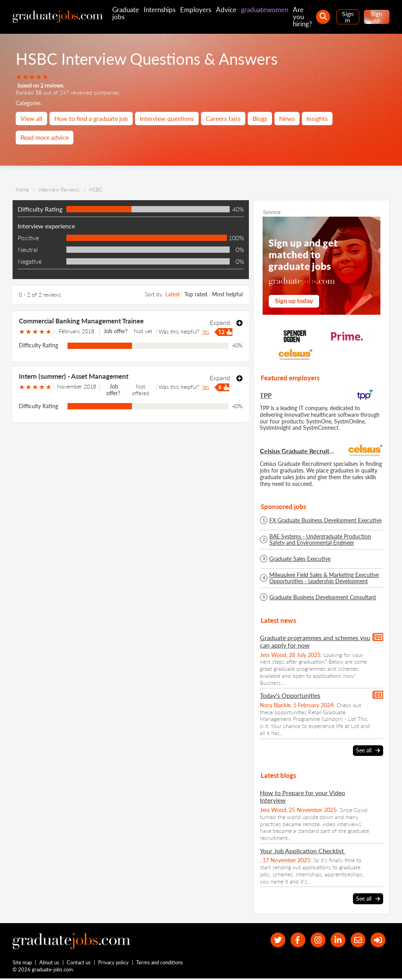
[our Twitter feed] (272, 940)
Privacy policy (114, 964)
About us (50, 964)
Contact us (79, 964)
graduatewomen (265, 10)
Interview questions (167, 118)
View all (31, 118)
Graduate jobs (126, 13)
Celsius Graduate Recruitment (298, 451)
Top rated (196, 294)
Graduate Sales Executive (300, 559)
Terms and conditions (160, 964)
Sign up (376, 17)
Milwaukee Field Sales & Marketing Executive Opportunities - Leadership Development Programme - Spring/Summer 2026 (324, 578)
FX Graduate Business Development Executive (325, 520)
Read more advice (45, 137)
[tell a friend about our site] (356, 940)
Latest (173, 294)
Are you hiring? (302, 17)
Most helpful (227, 294)
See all (368, 750)
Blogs (260, 118)
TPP (266, 395)
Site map (22, 964)
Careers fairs (223, 118)
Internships (160, 10)
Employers (196, 10)
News (287, 118)
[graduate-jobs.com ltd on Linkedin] (335, 940)
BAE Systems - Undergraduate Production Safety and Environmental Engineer (320, 540)
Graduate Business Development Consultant (323, 597)
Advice (226, 10)
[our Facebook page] (293, 940)
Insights (317, 118)
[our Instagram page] (314, 940)
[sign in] (377, 940)
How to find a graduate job (91, 118)
